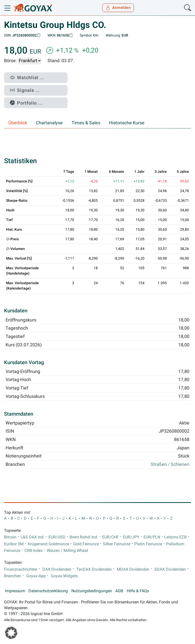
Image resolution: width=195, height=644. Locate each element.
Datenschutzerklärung (48, 591)
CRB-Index (34, 551)
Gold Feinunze (86, 544)
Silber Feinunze (117, 544)
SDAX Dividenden (170, 569)
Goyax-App (36, 576)
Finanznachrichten (21, 569)
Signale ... (25, 90)
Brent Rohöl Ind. (84, 537)
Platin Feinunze (148, 544)
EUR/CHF (110, 537)
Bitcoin (10, 537)
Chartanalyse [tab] (49, 123)
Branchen (13, 576)
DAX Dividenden (57, 569)
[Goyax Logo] (33, 8)
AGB (119, 591)
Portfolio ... (26, 103)
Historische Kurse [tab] (127, 123)
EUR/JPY (131, 537)
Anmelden (118, 8)
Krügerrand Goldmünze (48, 544)
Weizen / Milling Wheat (67, 551)
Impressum (15, 591)
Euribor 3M (14, 544)
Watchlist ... (27, 78)
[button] (11, 633)
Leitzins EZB (175, 537)
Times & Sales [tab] (86, 123)
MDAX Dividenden (133, 569)
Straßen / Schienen (170, 464)
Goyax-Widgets (64, 576)
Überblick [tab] (18, 123)
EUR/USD (57, 537)
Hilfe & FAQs (138, 591)
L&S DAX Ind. (32, 537)
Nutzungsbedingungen (92, 591)
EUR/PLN (152, 537)
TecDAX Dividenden (94, 569)
